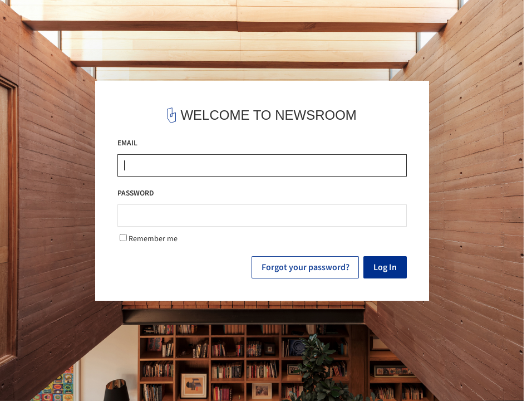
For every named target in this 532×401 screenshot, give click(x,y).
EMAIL (127, 143)
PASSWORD (136, 193)
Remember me (149, 239)
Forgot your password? (306, 267)
